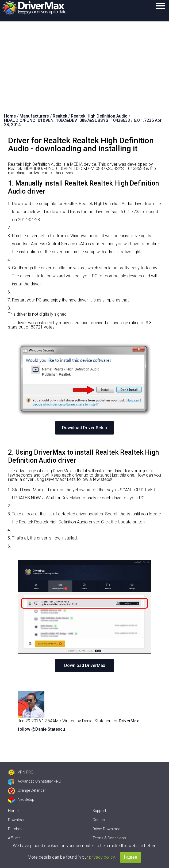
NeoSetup (21, 799)
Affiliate (14, 838)
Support (99, 811)
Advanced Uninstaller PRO (35, 781)
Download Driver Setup (84, 428)
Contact (99, 820)
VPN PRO (21, 772)
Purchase (16, 829)
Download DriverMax (85, 665)
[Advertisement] (84, 62)
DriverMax (129, 721)
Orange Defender (27, 790)
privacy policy (102, 857)
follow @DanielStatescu (41, 729)
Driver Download (106, 829)
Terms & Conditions (109, 838)
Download (17, 820)
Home (13, 811)
